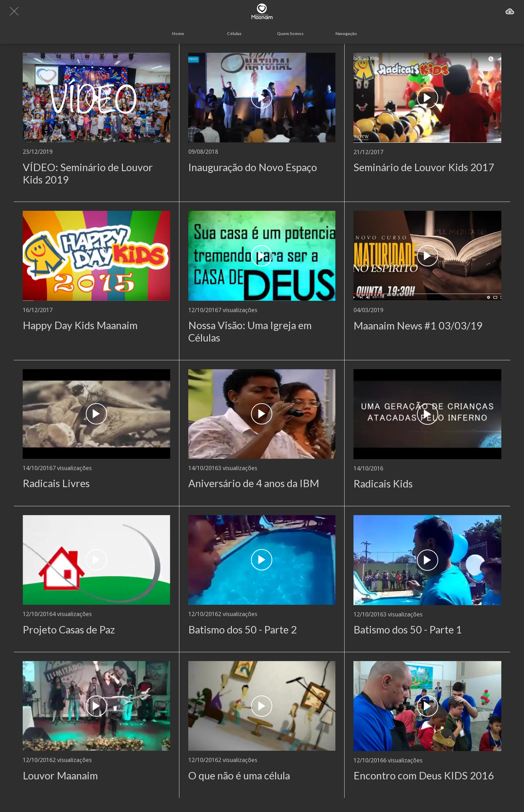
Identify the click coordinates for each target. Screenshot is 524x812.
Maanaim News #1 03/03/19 (418, 326)
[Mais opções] (346, 33)
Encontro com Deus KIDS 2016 (424, 776)
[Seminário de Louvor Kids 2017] (427, 98)
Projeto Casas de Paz (69, 630)
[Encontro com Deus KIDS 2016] (427, 706)
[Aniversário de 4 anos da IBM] (262, 414)
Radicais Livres (56, 483)
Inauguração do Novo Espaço (253, 167)
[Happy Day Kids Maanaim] (96, 256)
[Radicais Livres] (96, 414)
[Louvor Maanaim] (96, 706)
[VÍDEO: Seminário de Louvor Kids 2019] (96, 98)
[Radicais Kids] (427, 414)
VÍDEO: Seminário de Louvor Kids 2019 (88, 173)
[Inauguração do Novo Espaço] (262, 98)
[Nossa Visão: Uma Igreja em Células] (262, 256)
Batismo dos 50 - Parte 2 (243, 630)
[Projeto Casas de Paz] (96, 560)
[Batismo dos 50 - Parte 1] (427, 560)
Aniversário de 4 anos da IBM (254, 483)
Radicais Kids (383, 484)
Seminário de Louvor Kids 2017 (424, 167)
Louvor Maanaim (60, 776)
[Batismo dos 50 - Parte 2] (262, 560)
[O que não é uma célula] (262, 706)
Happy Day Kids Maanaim (80, 325)
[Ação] (510, 11)
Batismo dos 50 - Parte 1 (408, 630)
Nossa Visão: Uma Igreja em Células (250, 331)
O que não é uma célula (239, 776)
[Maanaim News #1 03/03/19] (427, 256)
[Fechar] (14, 11)
